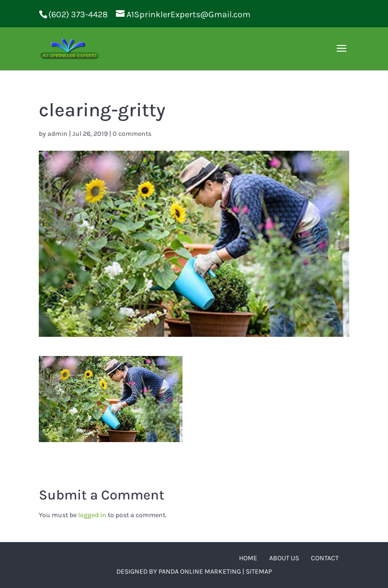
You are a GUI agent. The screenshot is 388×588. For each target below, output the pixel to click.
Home (248, 558)
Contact (325, 558)
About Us (284, 558)
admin (57, 134)
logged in (92, 515)
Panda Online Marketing (200, 571)
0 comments (132, 134)
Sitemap (259, 571)
